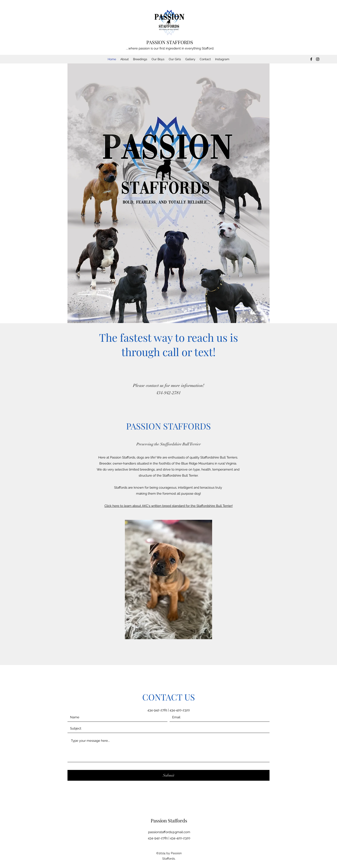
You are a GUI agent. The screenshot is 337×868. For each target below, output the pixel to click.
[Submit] (168, 775)
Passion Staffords (169, 820)
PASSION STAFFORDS (170, 42)
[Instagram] (318, 59)
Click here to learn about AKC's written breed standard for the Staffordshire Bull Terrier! (169, 506)
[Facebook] (311, 59)
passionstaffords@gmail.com (169, 832)
